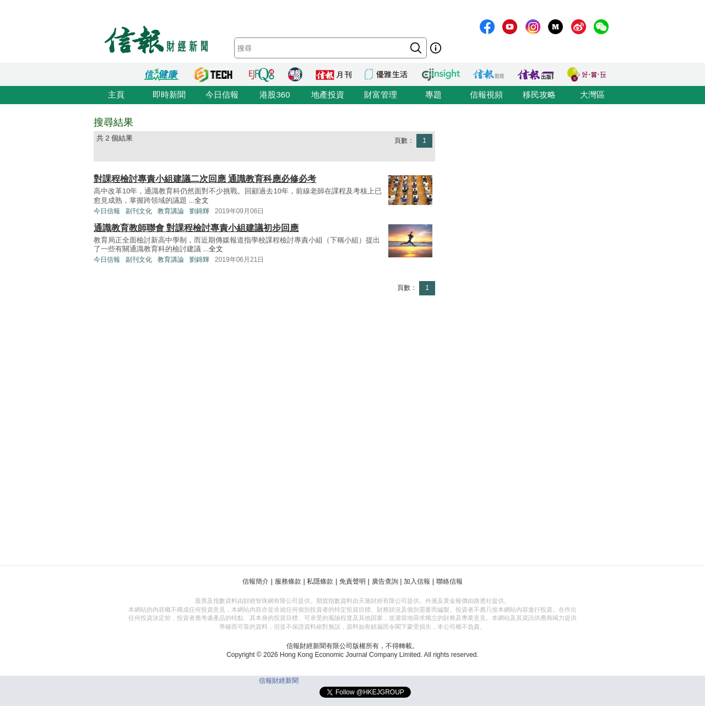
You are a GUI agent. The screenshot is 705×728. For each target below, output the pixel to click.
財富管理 (381, 95)
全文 (202, 200)
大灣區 (592, 95)
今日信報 (222, 95)
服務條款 (288, 581)
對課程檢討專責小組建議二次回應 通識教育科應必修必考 (205, 179)
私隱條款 (320, 581)
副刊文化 (139, 211)
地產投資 (328, 95)
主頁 (116, 95)
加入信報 (417, 581)
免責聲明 (352, 581)
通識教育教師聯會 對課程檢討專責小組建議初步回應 (196, 228)
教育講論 (171, 211)
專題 (433, 95)
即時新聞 (169, 95)
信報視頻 (486, 95)
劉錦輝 (199, 211)
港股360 (275, 95)
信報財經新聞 (279, 681)
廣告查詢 (385, 581)
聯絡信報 (449, 581)
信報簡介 (256, 581)
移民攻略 (539, 95)
